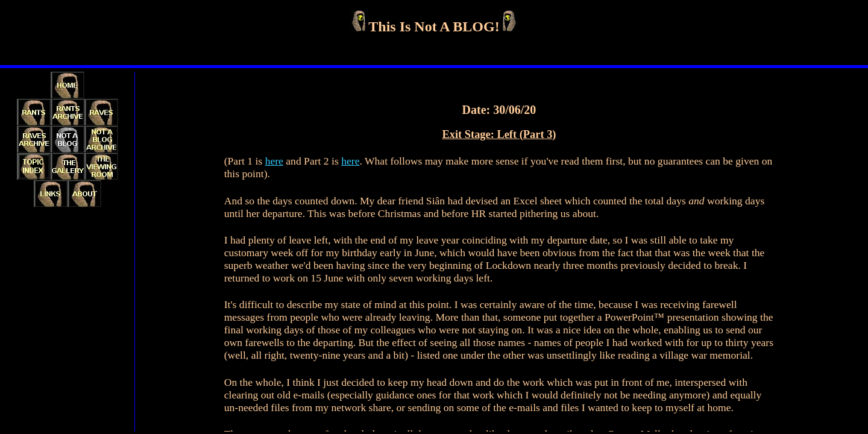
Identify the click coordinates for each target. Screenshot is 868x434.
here (274, 161)
